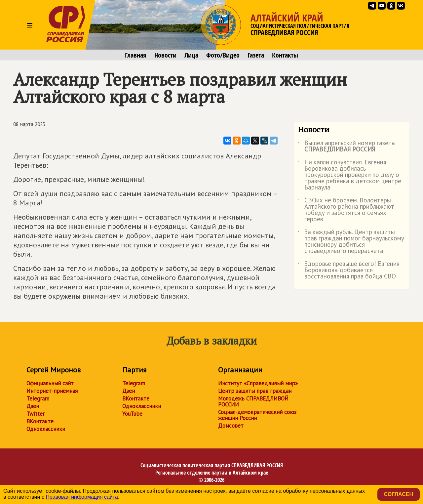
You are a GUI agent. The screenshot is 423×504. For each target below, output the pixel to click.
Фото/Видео (223, 55)
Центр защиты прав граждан (255, 391)
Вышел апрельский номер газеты (347, 147)
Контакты (285, 55)
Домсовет (231, 426)
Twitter (36, 414)
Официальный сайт (50, 383)
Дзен (33, 406)
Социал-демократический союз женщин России (257, 415)
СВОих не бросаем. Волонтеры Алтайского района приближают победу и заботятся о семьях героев (346, 210)
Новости (165, 55)
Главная (136, 55)
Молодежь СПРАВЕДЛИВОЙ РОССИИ (253, 401)
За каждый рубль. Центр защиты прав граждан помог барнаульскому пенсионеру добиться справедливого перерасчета (351, 242)
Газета (256, 55)
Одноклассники (46, 429)
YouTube (132, 414)
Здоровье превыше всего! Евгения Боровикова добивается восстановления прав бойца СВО (349, 270)
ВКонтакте (40, 421)
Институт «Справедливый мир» (258, 383)
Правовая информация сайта (82, 497)
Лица (191, 55)
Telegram (38, 399)
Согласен (399, 494)
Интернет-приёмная (52, 391)
